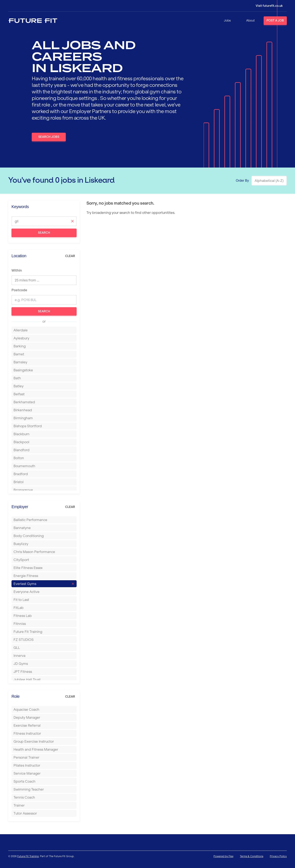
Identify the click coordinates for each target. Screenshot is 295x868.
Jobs (227, 20)
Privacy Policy (278, 856)
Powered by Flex (223, 856)
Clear (70, 256)
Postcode (19, 290)
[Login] (266, 6)
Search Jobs (49, 137)
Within (17, 270)
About (250, 20)
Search (44, 233)
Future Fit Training (28, 856)
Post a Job (275, 20)
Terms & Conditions (252, 856)
